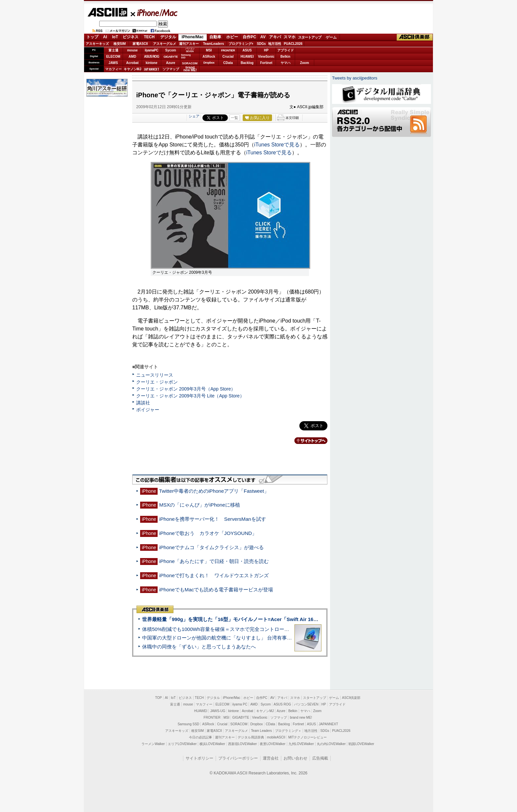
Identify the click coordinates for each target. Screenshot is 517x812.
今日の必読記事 (200, 737)
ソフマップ (171, 69)
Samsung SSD (189, 724)
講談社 (143, 403)
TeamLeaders (214, 44)
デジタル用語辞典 (251, 737)
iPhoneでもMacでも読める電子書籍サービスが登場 (216, 590)
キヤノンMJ (133, 69)
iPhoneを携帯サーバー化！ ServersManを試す (213, 519)
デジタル (168, 37)
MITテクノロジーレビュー (307, 737)
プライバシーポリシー (238, 758)
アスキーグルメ (165, 44)
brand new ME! (301, 718)
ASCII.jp (107, 12)
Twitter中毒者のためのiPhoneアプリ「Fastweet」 (214, 491)
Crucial (228, 57)
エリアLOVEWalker (182, 744)
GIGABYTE (171, 57)
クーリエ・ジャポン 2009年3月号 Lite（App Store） (190, 396)
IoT (115, 37)
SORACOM (239, 724)
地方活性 (275, 44)
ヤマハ (286, 63)
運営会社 (271, 758)
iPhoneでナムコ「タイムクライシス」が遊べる (212, 547)
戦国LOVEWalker (361, 744)
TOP (159, 698)
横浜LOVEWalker (212, 744)
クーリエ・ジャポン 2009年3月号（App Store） (186, 389)
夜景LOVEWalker (273, 744)
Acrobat (133, 63)
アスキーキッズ (97, 44)
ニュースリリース (155, 375)
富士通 (113, 50)
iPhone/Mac (154, 13)
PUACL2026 (293, 44)
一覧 (234, 118)
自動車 (215, 37)
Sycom (171, 50)
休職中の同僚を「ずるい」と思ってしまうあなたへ (199, 647)
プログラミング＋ (288, 731)
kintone (152, 63)
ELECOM (113, 57)
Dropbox (209, 63)
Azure (171, 63)
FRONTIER (228, 50)
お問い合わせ (295, 758)
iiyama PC (240, 704)
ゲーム (331, 37)
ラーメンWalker (153, 744)
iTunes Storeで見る (277, 145)
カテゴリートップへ (307, 441)
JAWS (113, 63)
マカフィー (113, 69)
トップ (92, 37)
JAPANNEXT (152, 69)
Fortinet (266, 63)
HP (266, 50)
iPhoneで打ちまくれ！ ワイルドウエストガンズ (214, 575)
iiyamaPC (152, 50)
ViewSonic (266, 57)
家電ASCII (140, 44)
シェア (194, 116)
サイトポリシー (199, 758)
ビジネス (131, 37)
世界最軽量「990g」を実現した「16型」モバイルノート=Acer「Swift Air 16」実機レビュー (245, 619)
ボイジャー (148, 410)
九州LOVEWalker (301, 744)
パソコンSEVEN (190, 50)
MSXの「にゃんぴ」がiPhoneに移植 (200, 505)
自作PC (249, 37)
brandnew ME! (190, 69)
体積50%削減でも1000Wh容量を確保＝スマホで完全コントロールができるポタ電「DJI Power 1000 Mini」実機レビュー (276, 629)
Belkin (285, 57)
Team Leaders (261, 731)
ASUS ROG (152, 57)
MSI (209, 50)
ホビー (232, 37)
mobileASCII (276, 737)
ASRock (209, 57)
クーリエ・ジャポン (157, 382)
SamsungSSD (186, 56)
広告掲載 (320, 758)
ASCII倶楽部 (415, 37)
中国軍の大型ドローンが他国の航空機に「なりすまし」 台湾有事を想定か (224, 638)
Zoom (304, 63)
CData (228, 63)
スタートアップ (310, 37)
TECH (149, 37)
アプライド (286, 50)
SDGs (261, 44)
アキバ (275, 37)
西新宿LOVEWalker (243, 744)
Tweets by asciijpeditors (355, 78)
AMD (132, 57)
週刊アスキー (189, 44)
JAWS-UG (218, 711)
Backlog (247, 63)
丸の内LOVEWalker (331, 744)
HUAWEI (247, 57)
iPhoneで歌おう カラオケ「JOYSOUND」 (208, 533)
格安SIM (120, 44)
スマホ (289, 37)
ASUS (247, 50)
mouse (132, 50)
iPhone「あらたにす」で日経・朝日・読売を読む (214, 561)
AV (263, 37)
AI (105, 37)
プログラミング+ (241, 44)
